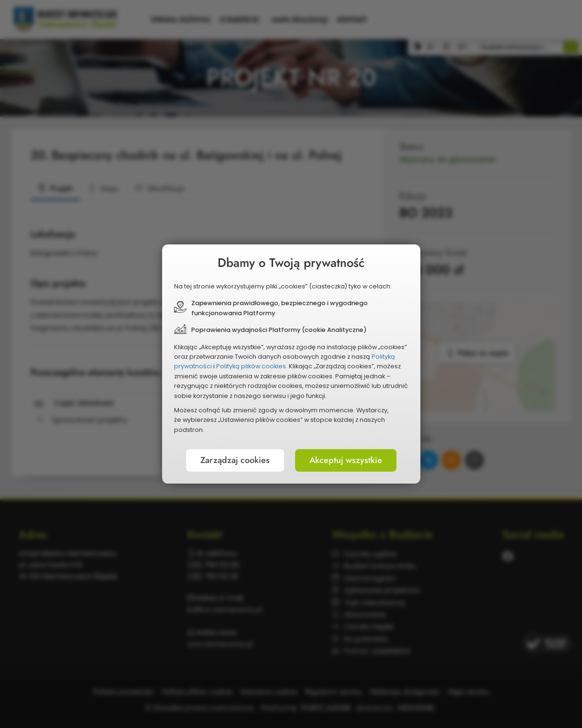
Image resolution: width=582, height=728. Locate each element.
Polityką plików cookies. (252, 366)
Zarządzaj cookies (235, 460)
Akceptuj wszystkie (346, 460)
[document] (291, 364)
